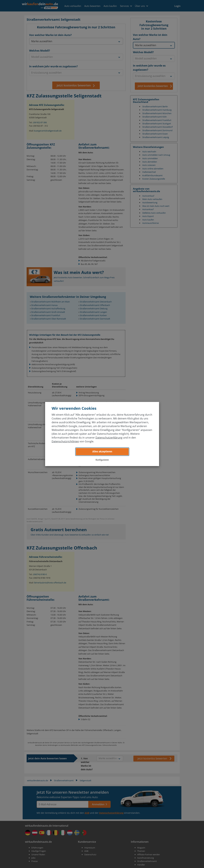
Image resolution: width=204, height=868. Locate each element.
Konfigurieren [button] (102, 460)
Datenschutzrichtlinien (65, 441)
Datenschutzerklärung (109, 438)
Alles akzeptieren (102, 452)
